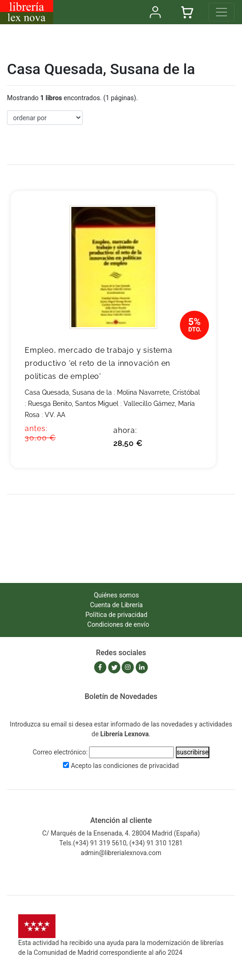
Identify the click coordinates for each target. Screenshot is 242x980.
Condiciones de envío (118, 624)
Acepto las (125, 766)
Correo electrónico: (60, 752)
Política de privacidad (116, 615)
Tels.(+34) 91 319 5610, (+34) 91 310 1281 (121, 843)
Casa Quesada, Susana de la (68, 392)
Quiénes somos (116, 595)
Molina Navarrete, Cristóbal (159, 392)
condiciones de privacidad (141, 766)
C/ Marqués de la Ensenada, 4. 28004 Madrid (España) (121, 833)
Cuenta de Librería (116, 605)
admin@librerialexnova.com (121, 853)
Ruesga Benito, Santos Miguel (73, 404)
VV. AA (55, 415)
